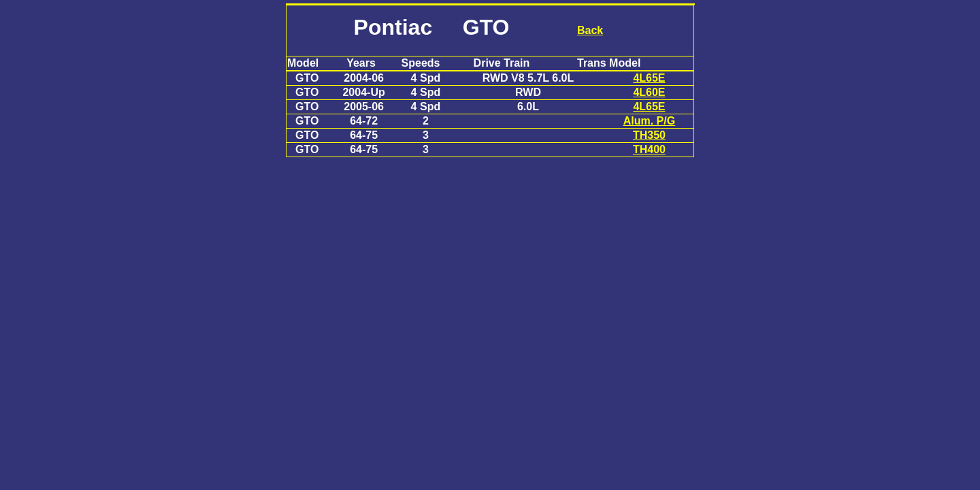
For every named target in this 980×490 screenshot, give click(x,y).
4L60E (649, 92)
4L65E (649, 78)
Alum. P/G (649, 121)
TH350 (649, 135)
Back (590, 30)
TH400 (649, 149)
